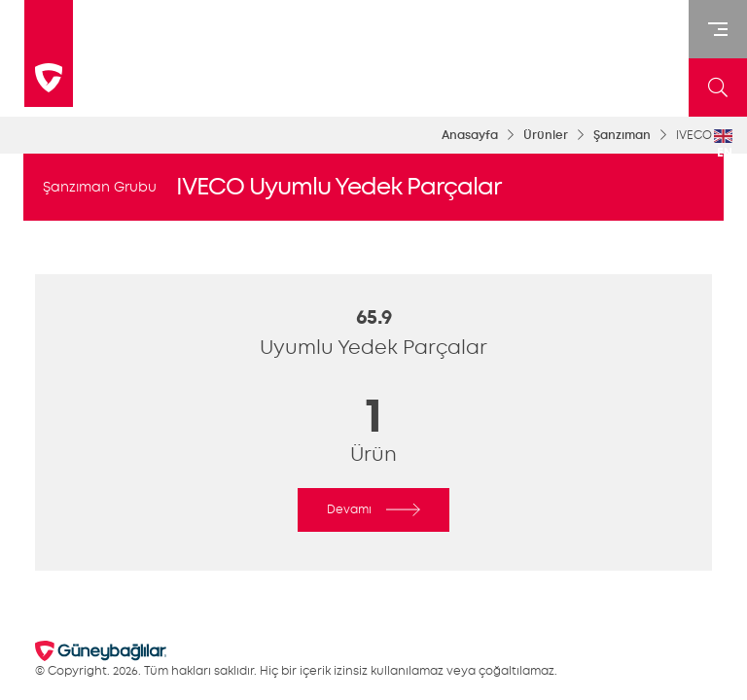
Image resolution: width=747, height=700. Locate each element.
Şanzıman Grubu (100, 187)
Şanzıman (622, 135)
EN (723, 145)
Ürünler (546, 135)
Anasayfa (470, 135)
